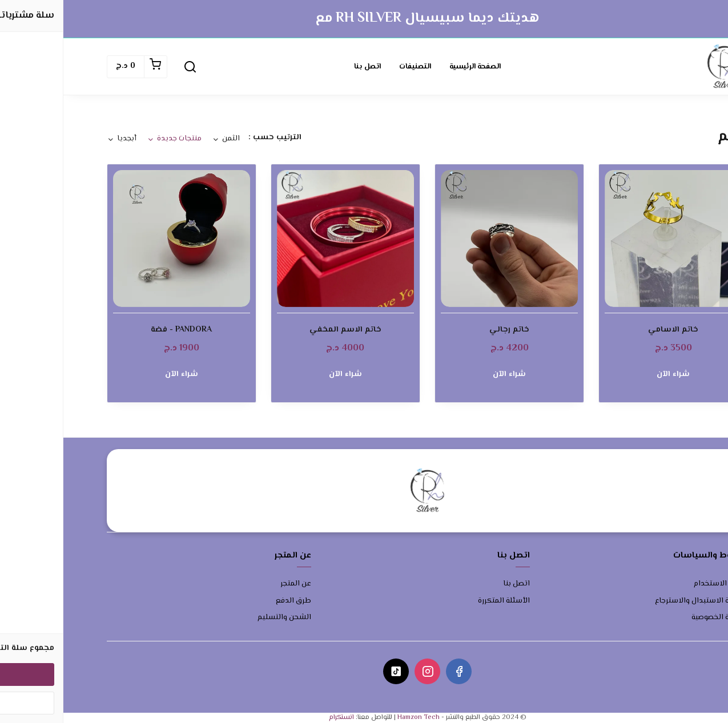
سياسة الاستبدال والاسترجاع (638, 601)
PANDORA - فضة (118, 330)
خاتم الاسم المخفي (282, 330)
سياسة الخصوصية (657, 618)
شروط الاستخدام (658, 584)
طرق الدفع (230, 601)
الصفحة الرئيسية (412, 67)
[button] (127, 67)
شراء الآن (610, 374)
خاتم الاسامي (610, 330)
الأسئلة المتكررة (441, 601)
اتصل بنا (304, 67)
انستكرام (278, 718)
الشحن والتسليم (221, 618)
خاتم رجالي (446, 330)
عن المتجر (232, 584)
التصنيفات (352, 67)
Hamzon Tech (355, 718)
